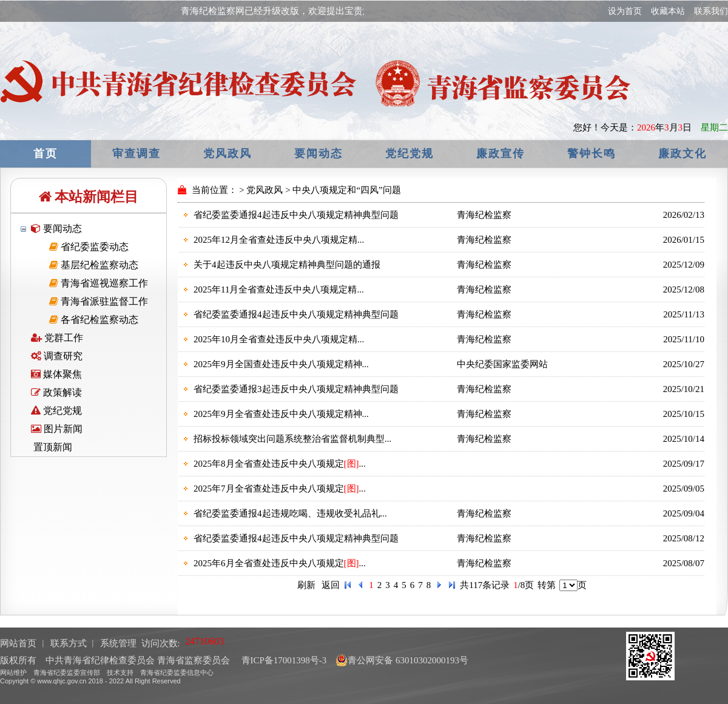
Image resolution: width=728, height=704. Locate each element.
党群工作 (57, 338)
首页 (45, 154)
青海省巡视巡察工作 (99, 283)
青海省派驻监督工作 (99, 301)
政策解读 (56, 392)
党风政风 (227, 154)
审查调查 (136, 154)
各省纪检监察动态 (94, 320)
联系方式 (69, 643)
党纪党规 (409, 154)
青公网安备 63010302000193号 (402, 660)
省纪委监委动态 (89, 247)
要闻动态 (318, 154)
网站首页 (18, 643)
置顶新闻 (52, 447)
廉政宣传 (500, 154)
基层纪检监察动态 (94, 265)
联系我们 (711, 11)
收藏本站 (668, 11)
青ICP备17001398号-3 (283, 660)
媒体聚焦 (56, 374)
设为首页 (625, 11)
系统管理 (118, 643)
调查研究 (57, 356)
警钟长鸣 (591, 154)
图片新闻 (57, 429)
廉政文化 (682, 154)
